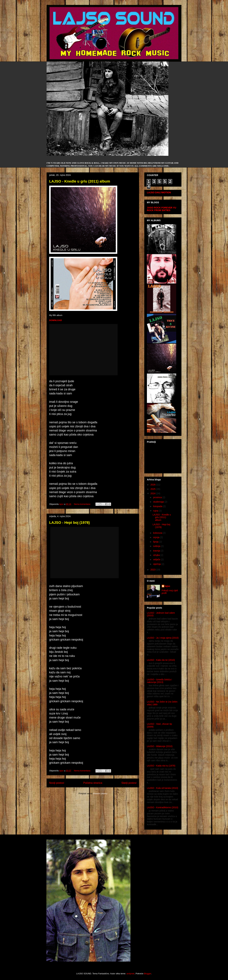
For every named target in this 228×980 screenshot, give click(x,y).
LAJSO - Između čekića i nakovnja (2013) (159, 681)
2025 (153, 489)
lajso (168, 586)
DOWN (53, 320)
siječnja (157, 564)
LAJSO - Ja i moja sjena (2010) (163, 638)
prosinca (158, 497)
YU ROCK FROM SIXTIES (162, 209)
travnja (157, 551)
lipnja (156, 542)
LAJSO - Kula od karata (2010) (162, 788)
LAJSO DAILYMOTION (159, 192)
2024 (153, 493)
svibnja (157, 546)
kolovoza (158, 533)
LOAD (59, 320)
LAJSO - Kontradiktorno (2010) (163, 807)
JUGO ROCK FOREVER (160, 208)
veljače (157, 559)
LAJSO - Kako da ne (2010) (161, 660)
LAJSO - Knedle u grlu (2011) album (80, 181)
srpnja (157, 537)
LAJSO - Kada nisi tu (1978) (161, 766)
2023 (153, 570)
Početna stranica (93, 783)
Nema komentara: (83, 504)
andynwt (130, 974)
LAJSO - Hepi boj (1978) (69, 523)
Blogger (148, 974)
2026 (153, 485)
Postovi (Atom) (100, 793)
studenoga (159, 502)
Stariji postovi (129, 783)
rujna (156, 511)
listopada (158, 506)
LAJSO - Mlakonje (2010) (160, 746)
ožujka (157, 555)
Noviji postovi (57, 783)
